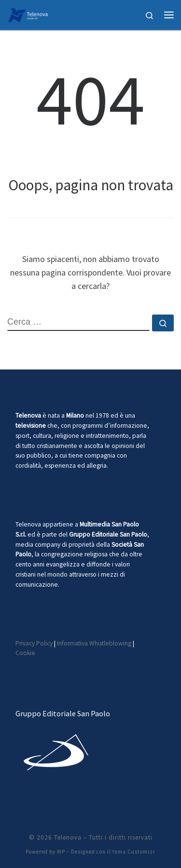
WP (61, 852)
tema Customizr (134, 852)
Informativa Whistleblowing (94, 643)
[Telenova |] (28, 13)
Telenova (68, 837)
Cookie (25, 653)
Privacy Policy (34, 643)
